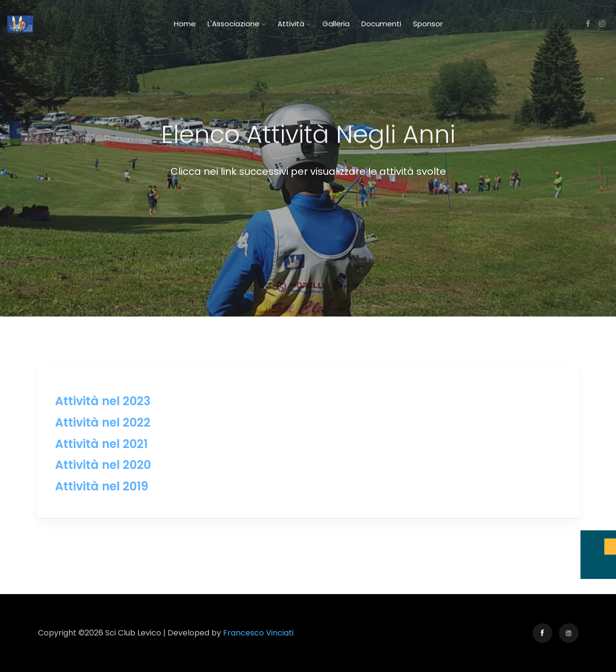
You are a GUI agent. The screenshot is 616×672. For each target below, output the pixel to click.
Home (185, 24)
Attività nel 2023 (103, 401)
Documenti (381, 24)
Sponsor (428, 24)
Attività (294, 24)
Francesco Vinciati (258, 633)
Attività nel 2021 (101, 444)
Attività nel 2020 (103, 465)
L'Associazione (237, 24)
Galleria (336, 24)
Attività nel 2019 (102, 486)
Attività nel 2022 (103, 422)
